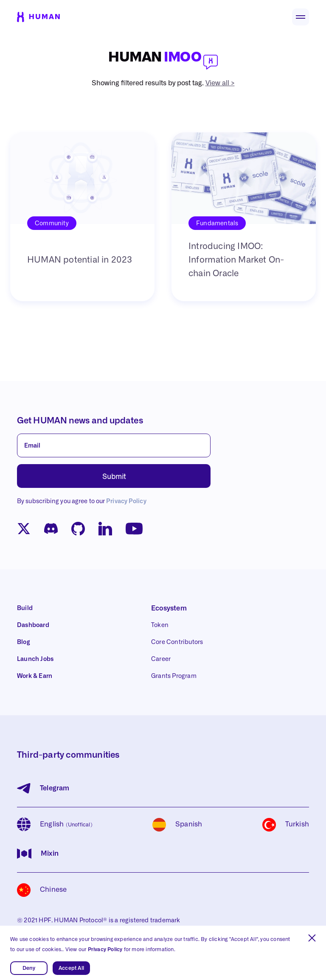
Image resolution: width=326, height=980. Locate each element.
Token (160, 625)
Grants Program (174, 676)
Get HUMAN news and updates (80, 421)
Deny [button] (29, 968)
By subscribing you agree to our (82, 501)
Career (161, 659)
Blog (24, 642)
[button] (312, 938)
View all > (220, 83)
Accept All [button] (71, 968)
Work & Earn (35, 676)
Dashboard (33, 625)
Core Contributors (177, 642)
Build (25, 608)
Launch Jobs (35, 659)
